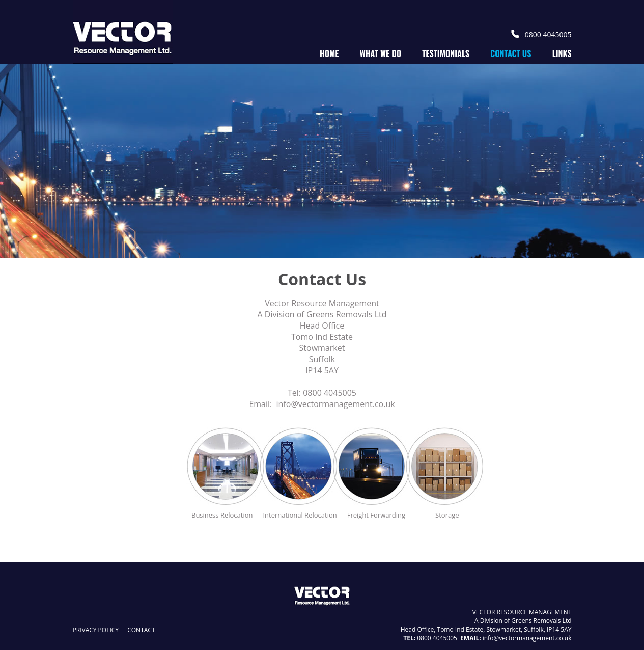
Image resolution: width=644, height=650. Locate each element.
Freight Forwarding (376, 515)
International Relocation (300, 515)
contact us (511, 53)
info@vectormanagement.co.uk (336, 404)
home (329, 53)
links (562, 53)
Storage (447, 515)
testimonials (446, 53)
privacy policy (96, 630)
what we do (381, 53)
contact (141, 630)
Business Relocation (222, 515)
